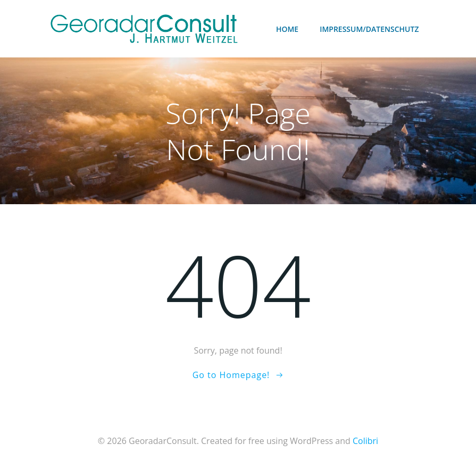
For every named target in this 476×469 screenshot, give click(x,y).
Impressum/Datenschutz (369, 29)
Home (287, 29)
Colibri (365, 441)
